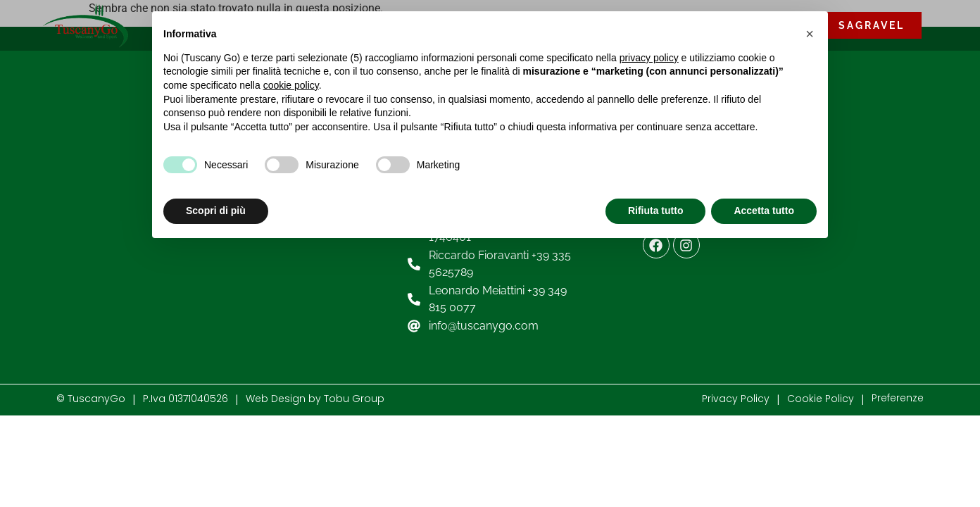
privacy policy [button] (649, 58)
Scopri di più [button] (216, 211)
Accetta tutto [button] (764, 211)
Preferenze (898, 398)
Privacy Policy (736, 399)
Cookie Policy (821, 399)
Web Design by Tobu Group (315, 399)
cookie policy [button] (291, 85)
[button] (810, 34)
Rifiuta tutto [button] (656, 211)
